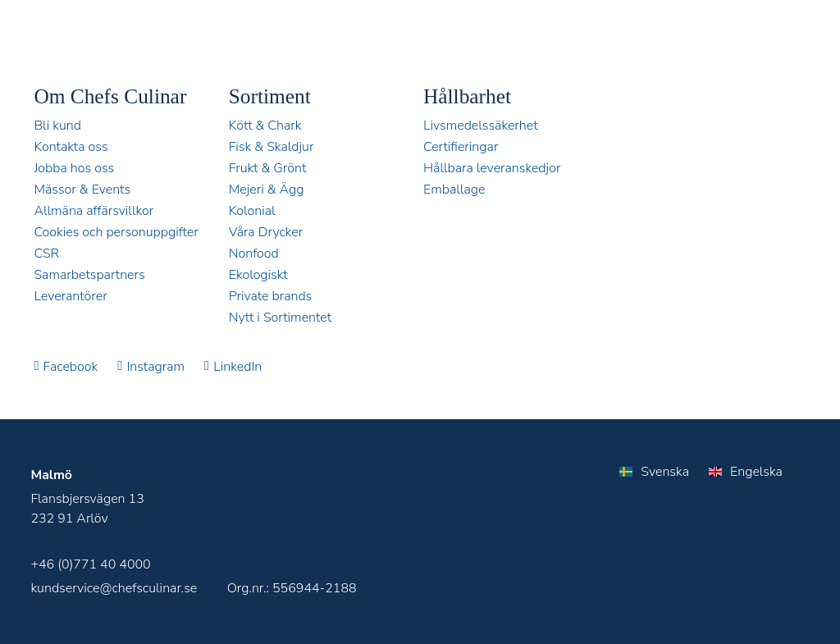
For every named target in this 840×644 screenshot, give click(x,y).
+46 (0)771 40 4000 (90, 564)
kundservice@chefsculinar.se (114, 588)
